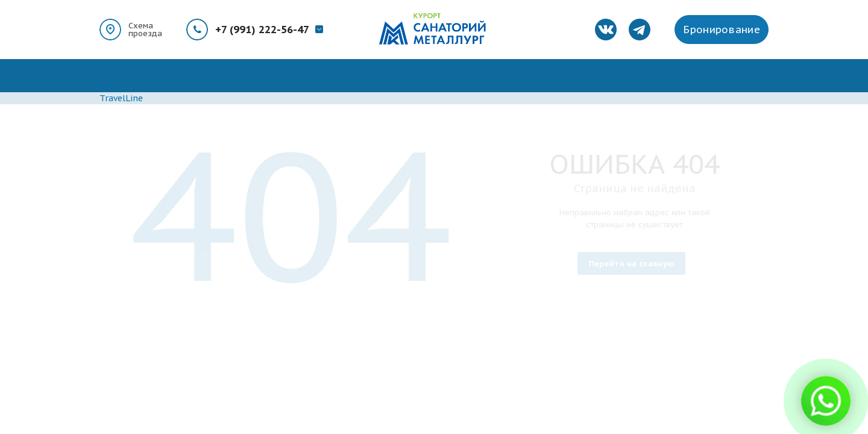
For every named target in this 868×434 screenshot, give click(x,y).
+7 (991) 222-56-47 (262, 30)
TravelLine (121, 98)
